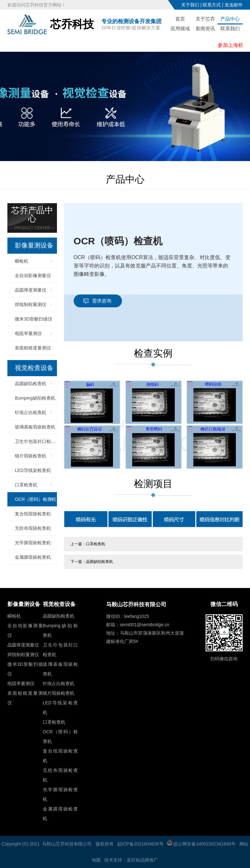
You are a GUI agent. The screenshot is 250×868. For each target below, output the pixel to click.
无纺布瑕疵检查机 (33, 528)
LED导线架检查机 (33, 470)
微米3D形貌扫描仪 (33, 319)
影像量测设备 (34, 246)
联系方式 (212, 5)
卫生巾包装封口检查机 (36, 441)
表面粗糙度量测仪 (33, 348)
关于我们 (190, 5)
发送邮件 (234, 5)
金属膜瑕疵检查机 (33, 557)
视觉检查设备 (34, 368)
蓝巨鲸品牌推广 (143, 860)
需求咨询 (102, 301)
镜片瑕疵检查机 (31, 456)
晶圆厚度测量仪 (31, 290)
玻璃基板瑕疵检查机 (35, 427)
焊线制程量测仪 (31, 304)
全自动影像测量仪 (33, 276)
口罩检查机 (26, 485)
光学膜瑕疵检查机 (33, 543)
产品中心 (230, 19)
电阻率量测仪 (28, 333)
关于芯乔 (205, 19)
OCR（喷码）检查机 (36, 499)
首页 (180, 19)
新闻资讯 (205, 28)
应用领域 (180, 28)
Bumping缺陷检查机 (35, 398)
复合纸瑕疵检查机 (33, 514)
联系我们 (230, 28)
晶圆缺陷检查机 (31, 384)
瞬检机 (22, 261)
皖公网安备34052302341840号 (201, 844)
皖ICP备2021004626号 (140, 844)
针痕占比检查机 (31, 412)
